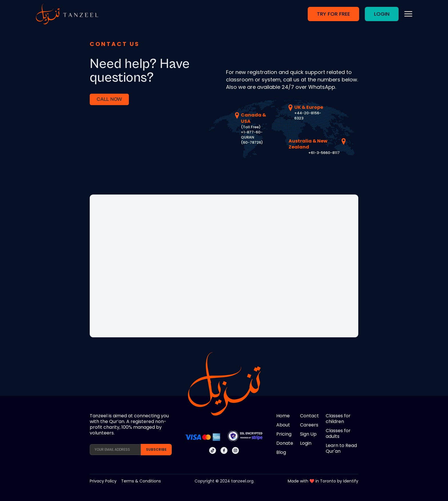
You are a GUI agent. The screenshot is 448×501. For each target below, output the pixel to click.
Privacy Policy (103, 481)
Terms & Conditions (141, 481)
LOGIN (382, 14)
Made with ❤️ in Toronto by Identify (323, 481)
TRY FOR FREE (333, 14)
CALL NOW (109, 99)
